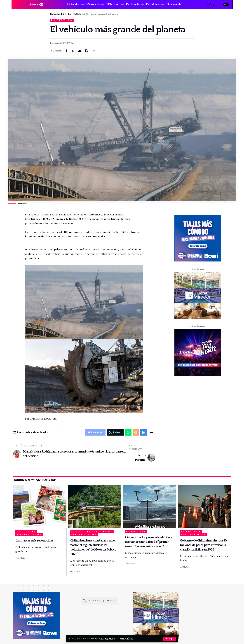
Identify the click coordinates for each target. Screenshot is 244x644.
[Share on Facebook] (66, 51)
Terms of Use (126, 639)
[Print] (86, 51)
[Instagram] (210, 4)
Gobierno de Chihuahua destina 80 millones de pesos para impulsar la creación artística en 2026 (203, 545)
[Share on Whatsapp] (128, 432)
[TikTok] (214, 4)
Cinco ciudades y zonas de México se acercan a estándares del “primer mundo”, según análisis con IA (149, 542)
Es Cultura (62, 20)
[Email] (80, 51)
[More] (93, 51)
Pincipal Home (29, 535)
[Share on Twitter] (73, 51)
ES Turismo (103, 531)
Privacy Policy (108, 639)
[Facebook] (206, 4)
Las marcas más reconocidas (34, 541)
